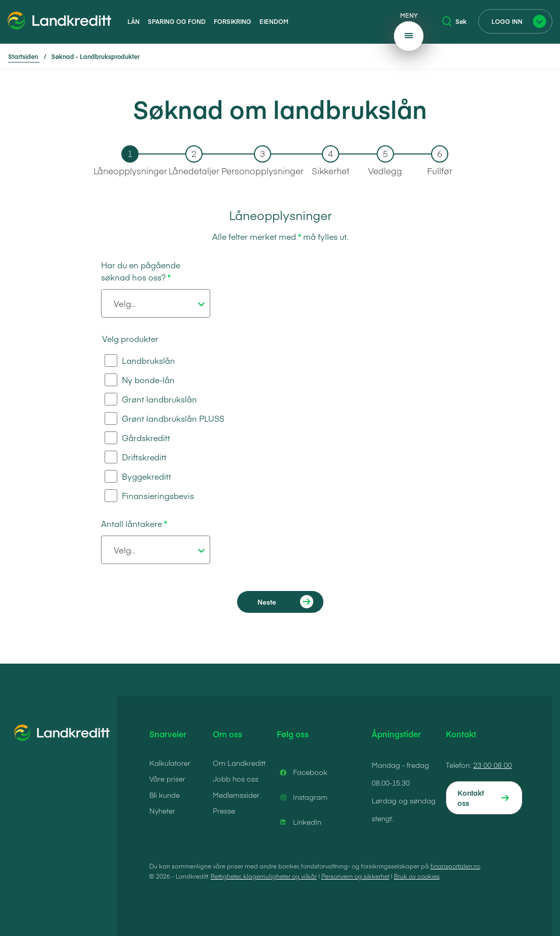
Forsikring (233, 21)
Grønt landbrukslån (151, 399)
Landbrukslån (140, 361)
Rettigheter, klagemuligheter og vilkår (264, 876)
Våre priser (167, 778)
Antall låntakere (131, 523)
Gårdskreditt (137, 438)
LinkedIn (299, 822)
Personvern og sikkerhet (355, 876)
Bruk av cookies (417, 876)
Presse (224, 810)
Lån (134, 21)
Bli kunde (164, 795)
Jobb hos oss (236, 778)
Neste (267, 602)
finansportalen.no (455, 866)
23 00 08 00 (492, 765)
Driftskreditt (136, 457)
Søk (454, 21)
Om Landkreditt (239, 763)
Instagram (302, 797)
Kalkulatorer (170, 763)
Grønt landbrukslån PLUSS (164, 418)
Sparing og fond (177, 21)
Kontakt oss (471, 798)
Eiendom (274, 21)
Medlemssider (236, 795)
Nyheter (162, 810)
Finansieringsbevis (149, 496)
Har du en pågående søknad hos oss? (141, 271)
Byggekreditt (138, 476)
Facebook (302, 772)
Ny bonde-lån (140, 380)
